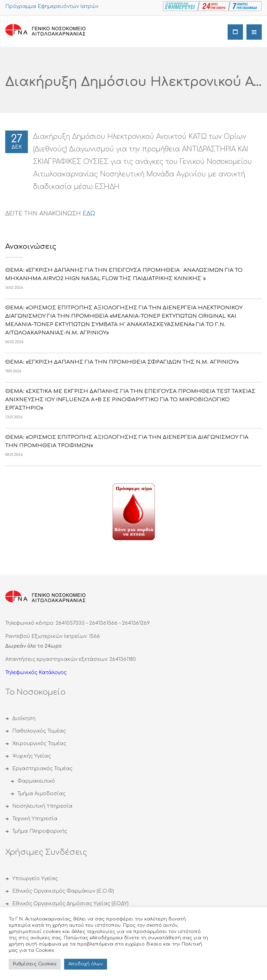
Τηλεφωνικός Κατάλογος (36, 673)
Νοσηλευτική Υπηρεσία (42, 806)
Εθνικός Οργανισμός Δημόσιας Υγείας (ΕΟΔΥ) (70, 904)
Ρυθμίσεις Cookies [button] (35, 964)
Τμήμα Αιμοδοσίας (41, 794)
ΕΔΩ (89, 214)
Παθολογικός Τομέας (39, 731)
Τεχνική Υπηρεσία (35, 819)
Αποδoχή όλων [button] (86, 964)
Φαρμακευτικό (36, 781)
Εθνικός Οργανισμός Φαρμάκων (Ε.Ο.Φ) (63, 891)
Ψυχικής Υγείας (32, 756)
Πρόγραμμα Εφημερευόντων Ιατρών (52, 6)
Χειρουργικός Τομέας (39, 744)
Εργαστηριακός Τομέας (42, 769)
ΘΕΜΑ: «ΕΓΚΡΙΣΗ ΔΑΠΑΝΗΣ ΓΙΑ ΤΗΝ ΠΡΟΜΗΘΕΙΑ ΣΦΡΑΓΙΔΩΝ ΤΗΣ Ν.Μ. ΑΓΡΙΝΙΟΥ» (122, 362)
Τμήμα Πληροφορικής (40, 831)
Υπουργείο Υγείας (35, 879)
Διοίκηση (24, 718)
